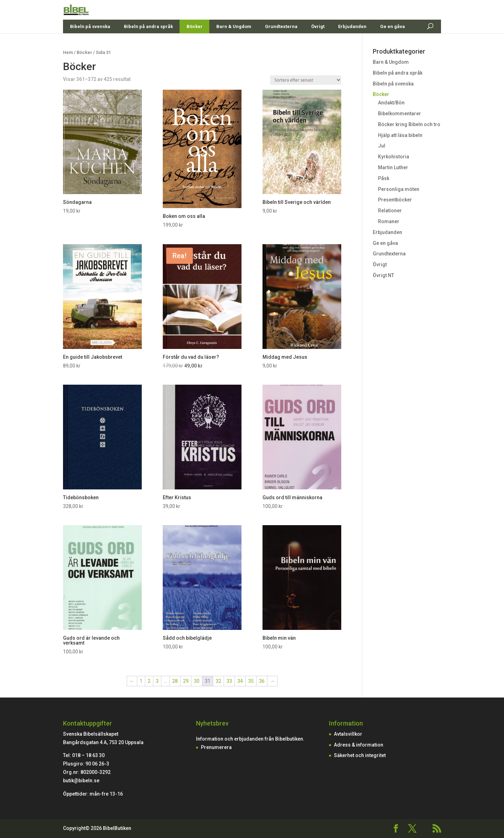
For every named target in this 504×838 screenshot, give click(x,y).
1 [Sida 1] (141, 681)
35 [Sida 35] (251, 681)
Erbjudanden (352, 42)
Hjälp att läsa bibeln (400, 135)
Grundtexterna (281, 42)
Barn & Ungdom (234, 42)
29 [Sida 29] (186, 681)
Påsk (384, 178)
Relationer (390, 211)
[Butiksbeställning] (306, 80)
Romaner (389, 221)
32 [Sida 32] (218, 681)
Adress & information (359, 745)
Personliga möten (399, 189)
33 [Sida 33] (229, 681)
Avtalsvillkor (348, 734)
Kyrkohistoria (394, 157)
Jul (382, 146)
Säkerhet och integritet (360, 755)
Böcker (195, 42)
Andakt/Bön (391, 103)
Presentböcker (395, 200)
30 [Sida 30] (197, 681)
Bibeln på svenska (90, 42)
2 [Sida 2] (149, 681)
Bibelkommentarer (400, 114)
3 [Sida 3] (157, 681)
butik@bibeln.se (81, 781)
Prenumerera (216, 747)
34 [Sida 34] (240, 681)
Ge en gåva (393, 42)
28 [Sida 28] (175, 681)
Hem (68, 52)
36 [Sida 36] (262, 681)
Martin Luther (393, 167)
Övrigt (318, 42)
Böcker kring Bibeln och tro (409, 124)
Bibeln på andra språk (148, 42)
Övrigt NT (383, 275)
